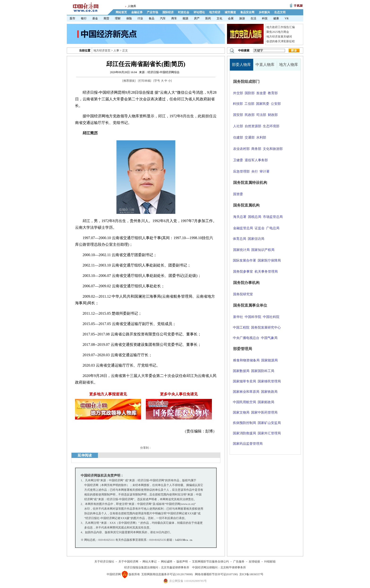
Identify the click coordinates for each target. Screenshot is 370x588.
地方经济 (215, 12)
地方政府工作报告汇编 (281, 27)
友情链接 (254, 562)
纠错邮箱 (270, 562)
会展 (231, 18)
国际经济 (168, 12)
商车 (174, 18)
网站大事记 (150, 562)
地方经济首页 (102, 51)
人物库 (132, 6)
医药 (208, 18)
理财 (118, 18)
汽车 (163, 18)
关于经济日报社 (104, 562)
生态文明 (280, 12)
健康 (276, 18)
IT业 (140, 18)
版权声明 (182, 562)
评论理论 (199, 12)
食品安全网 (247, 12)
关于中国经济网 (128, 562)
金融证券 (137, 12)
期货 (106, 18)
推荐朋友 (129, 81)
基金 (95, 18)
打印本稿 (145, 81)
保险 (129, 18)
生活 (253, 18)
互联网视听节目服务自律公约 (210, 562)
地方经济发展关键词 (279, 37)
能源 (185, 18)
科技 (265, 18)
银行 (84, 18)
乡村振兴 (264, 12)
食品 (151, 18)
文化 (219, 18)
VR (287, 18)
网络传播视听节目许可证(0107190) (216, 574)
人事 (116, 51)
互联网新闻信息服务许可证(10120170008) (167, 574)
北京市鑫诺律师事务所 (175, 567)
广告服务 (239, 562)
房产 (197, 18)
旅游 (242, 18)
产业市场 (152, 12)
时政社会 (184, 12)
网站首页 (121, 12)
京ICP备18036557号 (251, 574)
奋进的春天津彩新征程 (281, 41)
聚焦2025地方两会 (278, 32)
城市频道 (230, 12)
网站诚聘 (167, 562)
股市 (72, 18)
